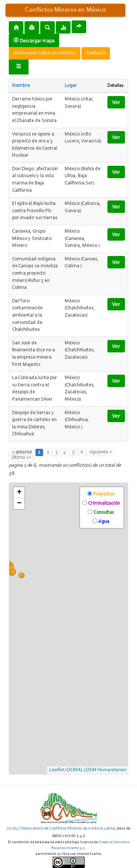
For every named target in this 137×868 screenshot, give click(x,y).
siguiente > (100, 452)
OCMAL (75, 770)
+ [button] (19, 493)
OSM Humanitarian (106, 770)
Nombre (21, 86)
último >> (21, 458)
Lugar (71, 86)
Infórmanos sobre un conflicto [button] (45, 53)
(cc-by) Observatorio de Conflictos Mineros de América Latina (61, 829)
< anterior (22, 452)
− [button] (19, 504)
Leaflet (56, 770)
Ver (116, 102)
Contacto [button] (96, 53)
